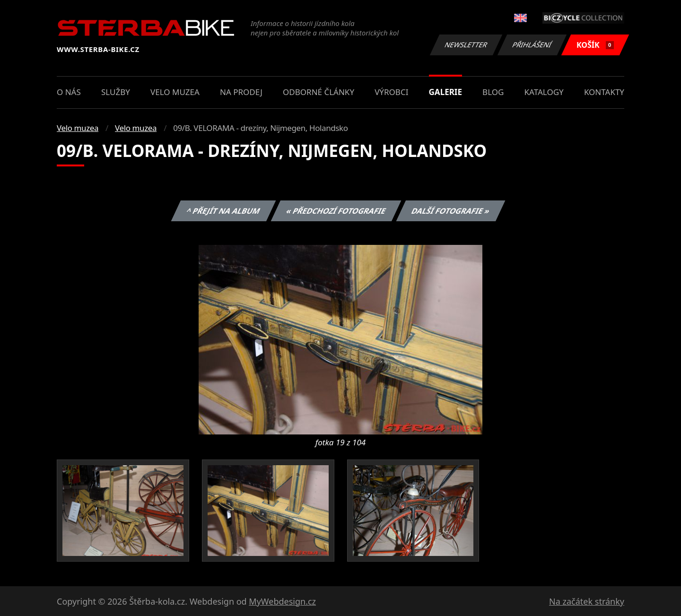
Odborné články (319, 92)
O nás (69, 92)
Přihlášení (532, 45)
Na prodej (241, 92)
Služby (116, 92)
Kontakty (604, 92)
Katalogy (544, 92)
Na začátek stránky (587, 601)
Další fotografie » (451, 211)
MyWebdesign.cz (282, 601)
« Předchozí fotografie (336, 211)
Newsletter (466, 45)
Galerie (445, 92)
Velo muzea (175, 92)
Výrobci (391, 92)
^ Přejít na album (223, 211)
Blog (493, 92)
